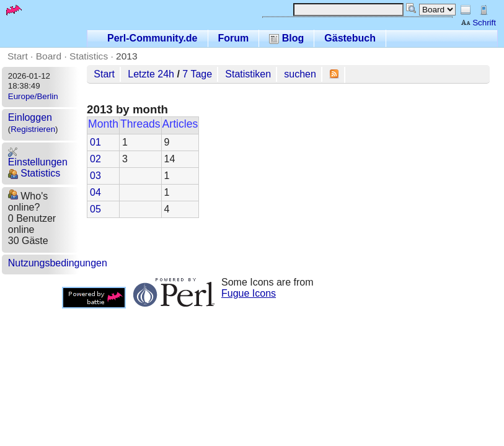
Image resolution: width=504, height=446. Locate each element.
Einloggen (30, 117)
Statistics (89, 56)
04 (95, 192)
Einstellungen (38, 157)
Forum (234, 38)
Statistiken (248, 74)
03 (95, 176)
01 (95, 142)
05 (95, 209)
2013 (127, 56)
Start (18, 56)
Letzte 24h (151, 74)
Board (49, 56)
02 (95, 159)
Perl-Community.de (153, 38)
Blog (286, 38)
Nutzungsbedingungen (58, 263)
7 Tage (197, 74)
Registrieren (33, 129)
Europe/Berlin (33, 96)
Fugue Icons (249, 293)
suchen (300, 74)
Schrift (478, 23)
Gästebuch (350, 38)
